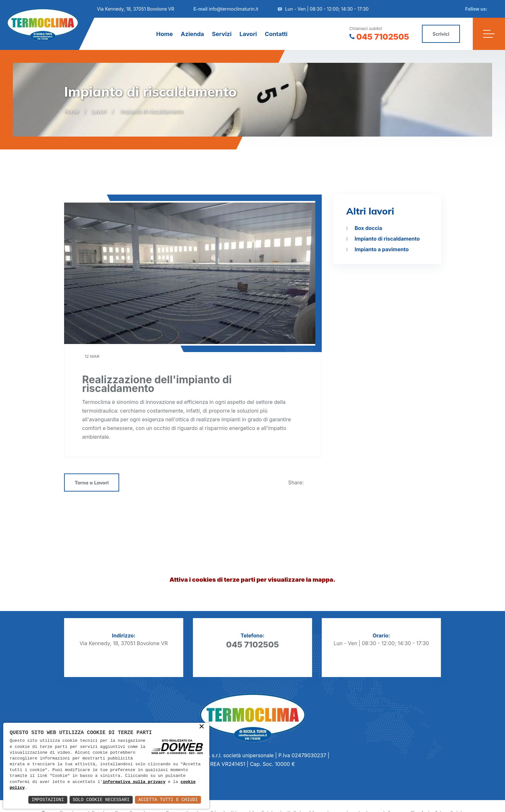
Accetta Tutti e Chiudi (168, 800)
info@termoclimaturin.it (233, 9)
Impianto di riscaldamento (387, 239)
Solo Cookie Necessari (101, 800)
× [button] (202, 727)
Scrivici (441, 34)
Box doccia (368, 228)
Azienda (192, 34)
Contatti (276, 34)
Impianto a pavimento (382, 249)
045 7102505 (379, 37)
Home (165, 34)
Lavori (248, 34)
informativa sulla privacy (134, 782)
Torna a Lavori (92, 483)
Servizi (222, 34)
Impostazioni (48, 800)
